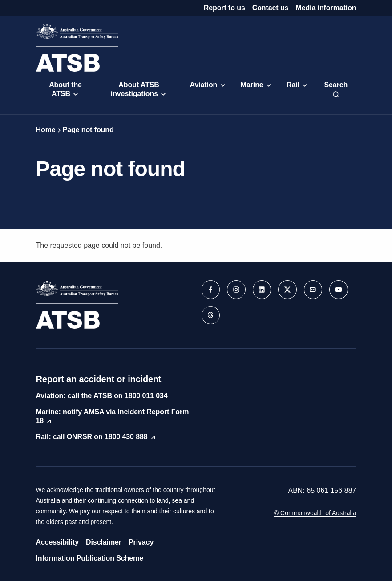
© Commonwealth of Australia (315, 513)
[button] (211, 290)
